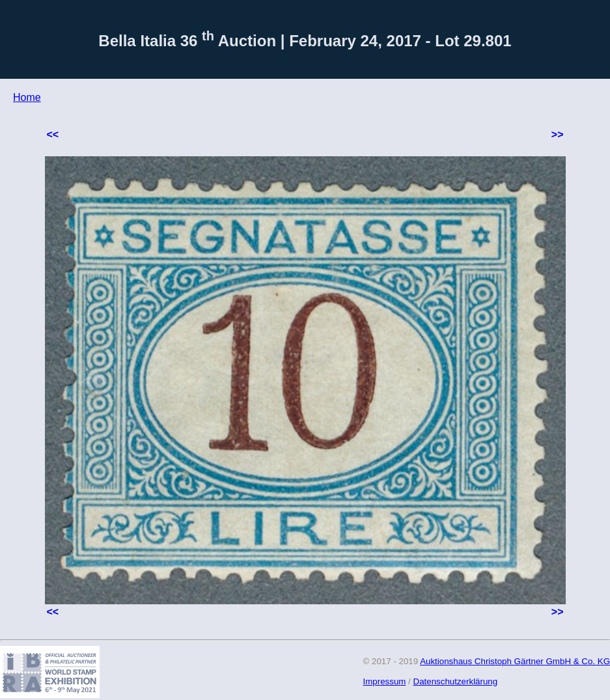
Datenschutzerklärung (456, 681)
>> (558, 134)
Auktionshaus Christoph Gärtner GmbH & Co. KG (515, 661)
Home (27, 97)
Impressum (385, 681)
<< (53, 134)
